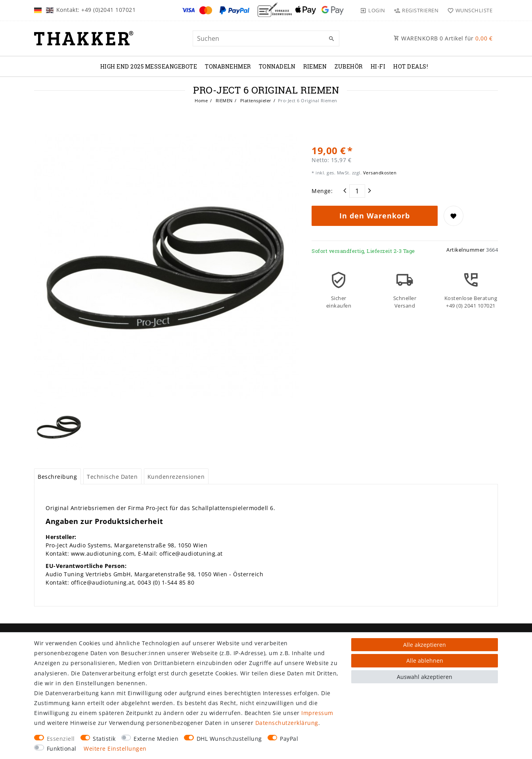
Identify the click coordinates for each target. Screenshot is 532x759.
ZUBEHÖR (349, 66)
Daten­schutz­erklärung (287, 723)
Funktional (62, 748)
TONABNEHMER (228, 66)
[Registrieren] (416, 10)
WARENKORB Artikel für (443, 38)
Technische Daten (112, 477)
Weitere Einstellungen (115, 748)
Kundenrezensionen (176, 477)
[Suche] (331, 39)
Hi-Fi (378, 66)
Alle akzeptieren (425, 645)
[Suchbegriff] (266, 38)
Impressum (317, 713)
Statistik (104, 739)
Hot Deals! (410, 66)
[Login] (373, 10)
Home (201, 100)
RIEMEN (315, 66)
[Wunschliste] (468, 10)
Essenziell (61, 739)
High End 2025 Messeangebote (149, 66)
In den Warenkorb (375, 216)
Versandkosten (379, 173)
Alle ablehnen (425, 661)
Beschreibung (57, 477)
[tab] (57, 476)
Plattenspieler (255, 100)
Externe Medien (156, 739)
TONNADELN (277, 66)
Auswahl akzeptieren (425, 677)
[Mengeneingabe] (357, 191)
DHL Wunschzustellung (229, 739)
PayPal (289, 739)
